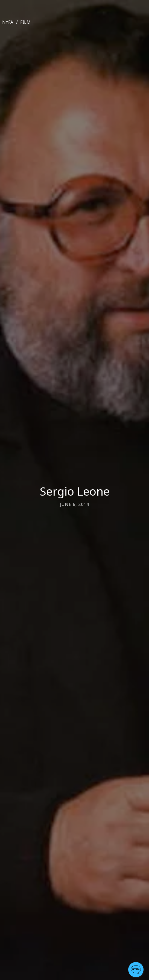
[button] (136, 970)
